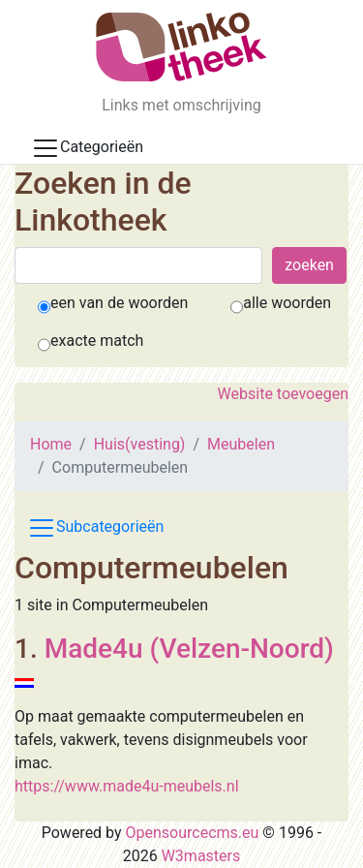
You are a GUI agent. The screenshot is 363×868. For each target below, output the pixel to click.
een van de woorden (119, 303)
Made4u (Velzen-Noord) (189, 649)
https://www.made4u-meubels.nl (127, 786)
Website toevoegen (283, 394)
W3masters (201, 856)
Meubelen (241, 444)
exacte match (97, 341)
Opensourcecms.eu (193, 833)
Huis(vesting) (140, 444)
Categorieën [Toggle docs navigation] (87, 148)
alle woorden (287, 303)
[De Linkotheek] (181, 47)
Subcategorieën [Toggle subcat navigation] (95, 528)
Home (51, 444)
